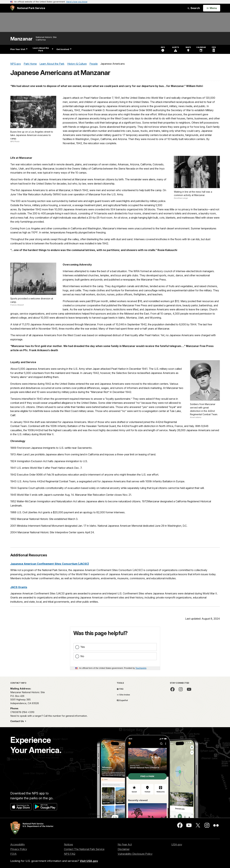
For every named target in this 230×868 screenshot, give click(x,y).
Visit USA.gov (89, 861)
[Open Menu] (212, 8)
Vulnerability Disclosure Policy (135, 854)
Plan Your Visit (19, 49)
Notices (69, 844)
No (82, 656)
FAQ (120, 689)
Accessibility (18, 844)
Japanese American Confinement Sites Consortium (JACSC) (50, 564)
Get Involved (64, 49)
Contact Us (17, 721)
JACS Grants (19, 587)
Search (194, 8)
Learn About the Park (43, 49)
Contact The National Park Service (84, 849)
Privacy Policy (19, 849)
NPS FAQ (70, 854)
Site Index (123, 695)
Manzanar (21, 39)
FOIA (13, 854)
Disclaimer (124, 849)
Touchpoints (141, 668)
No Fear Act (125, 844)
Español (122, 700)
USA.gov (177, 844)
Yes (83, 647)
